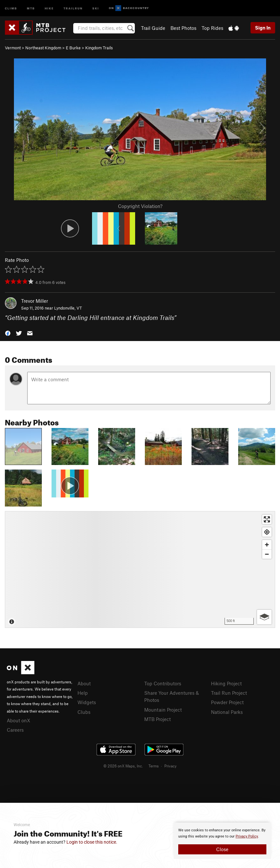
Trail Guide (153, 28)
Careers (15, 730)
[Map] (140, 569)
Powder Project (227, 702)
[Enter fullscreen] (267, 519)
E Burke (73, 48)
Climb (11, 8)
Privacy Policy (247, 836)
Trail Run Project (229, 693)
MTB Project (157, 719)
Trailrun (73, 8)
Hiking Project (226, 683)
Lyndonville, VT (68, 308)
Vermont (13, 48)
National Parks (227, 712)
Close (222, 849)
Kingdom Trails (99, 48)
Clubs (84, 712)
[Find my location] (267, 532)
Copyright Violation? (140, 206)
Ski (96, 8)
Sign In (263, 28)
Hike (49, 8)
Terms (154, 766)
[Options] (264, 617)
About (84, 683)
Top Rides (212, 28)
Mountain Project (163, 710)
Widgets (87, 702)
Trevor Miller (35, 301)
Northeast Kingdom (43, 48)
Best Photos (183, 28)
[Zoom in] (267, 545)
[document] (222, 841)
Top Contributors (163, 683)
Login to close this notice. (92, 842)
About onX (18, 720)
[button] (8, 333)
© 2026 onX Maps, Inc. (123, 766)
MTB (31, 8)
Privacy (170, 766)
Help (83, 693)
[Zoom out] (267, 554)
